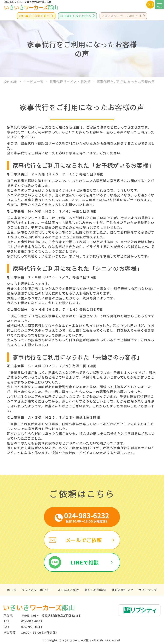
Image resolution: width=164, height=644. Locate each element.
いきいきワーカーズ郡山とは (122, 16)
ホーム (12, 590)
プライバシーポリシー (37, 590)
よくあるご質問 (69, 590)
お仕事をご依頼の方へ (34, 16)
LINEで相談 (85, 562)
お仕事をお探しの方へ (76, 16)
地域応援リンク (122, 590)
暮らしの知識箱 (95, 590)
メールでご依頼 (84, 540)
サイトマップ (148, 590)
